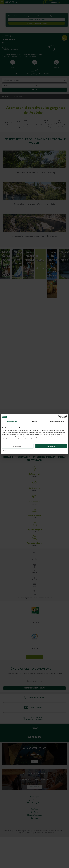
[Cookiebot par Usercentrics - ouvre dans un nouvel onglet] (59, 417)
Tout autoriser (51, 446)
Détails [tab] (34, 422)
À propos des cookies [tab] (57, 422)
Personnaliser (18, 446)
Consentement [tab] (12, 422)
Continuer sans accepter (9, 451)
